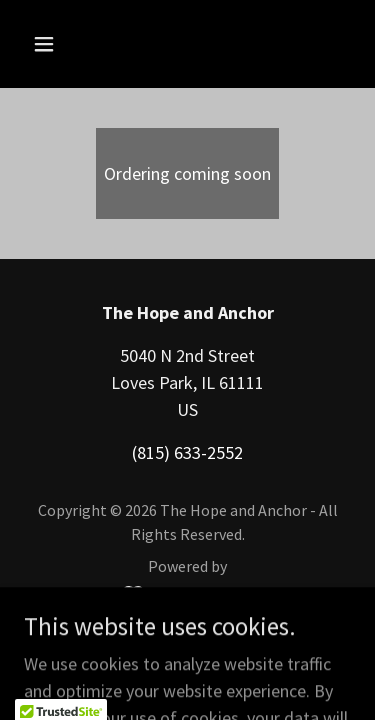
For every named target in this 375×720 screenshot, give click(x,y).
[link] (187, 593)
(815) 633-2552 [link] (187, 452)
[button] (61, 44)
